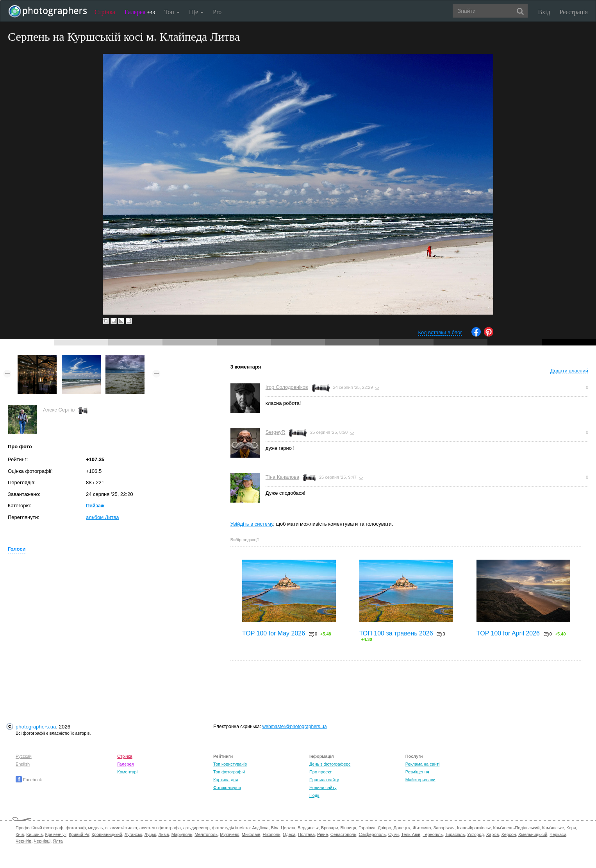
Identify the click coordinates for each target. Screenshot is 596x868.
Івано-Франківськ (474, 828)
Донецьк (402, 828)
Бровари (330, 828)
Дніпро (384, 828)
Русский (24, 756)
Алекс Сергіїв (59, 410)
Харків (493, 834)
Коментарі (127, 772)
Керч (571, 828)
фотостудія (223, 828)
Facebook (29, 780)
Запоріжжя (444, 828)
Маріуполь (182, 834)
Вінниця (348, 828)
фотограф (76, 828)
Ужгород (475, 834)
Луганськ (133, 834)
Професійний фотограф (39, 828)
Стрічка (105, 12)
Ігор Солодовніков (287, 387)
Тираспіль (455, 834)
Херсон (509, 834)
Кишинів (35, 834)
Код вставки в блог (440, 332)
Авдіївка (261, 828)
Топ (172, 12)
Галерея (140, 12)
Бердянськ (308, 828)
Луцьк (150, 834)
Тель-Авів (411, 834)
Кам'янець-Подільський (516, 828)
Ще (196, 12)
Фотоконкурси (227, 787)
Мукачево (229, 834)
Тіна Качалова (282, 477)
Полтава (306, 834)
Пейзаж (95, 506)
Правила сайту (324, 780)
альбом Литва (103, 517)
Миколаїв (251, 834)
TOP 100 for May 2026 (274, 633)
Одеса (289, 834)
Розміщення (417, 772)
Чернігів (23, 841)
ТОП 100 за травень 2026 (396, 633)
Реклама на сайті (423, 764)
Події (314, 795)
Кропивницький (107, 834)
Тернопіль (433, 834)
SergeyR (276, 432)
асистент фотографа (160, 828)
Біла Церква (283, 828)
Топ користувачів (230, 764)
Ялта (58, 841)
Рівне (323, 834)
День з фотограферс (330, 764)
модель (96, 828)
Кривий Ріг (79, 834)
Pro (217, 12)
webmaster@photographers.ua (295, 727)
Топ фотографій (229, 772)
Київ (20, 834)
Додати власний (569, 371)
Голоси (17, 549)
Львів (163, 834)
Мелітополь (206, 834)
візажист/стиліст (121, 828)
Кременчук (56, 834)
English (23, 764)
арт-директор (196, 828)
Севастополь (343, 834)
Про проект (320, 772)
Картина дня (226, 780)
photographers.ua (36, 727)
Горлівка (367, 828)
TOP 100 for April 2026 (508, 633)
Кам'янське (553, 828)
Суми (393, 834)
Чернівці (42, 841)
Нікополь (272, 834)
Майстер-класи (420, 780)
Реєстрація (574, 12)
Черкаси (558, 834)
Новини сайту (323, 787)
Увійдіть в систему (252, 524)
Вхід (544, 12)
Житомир (422, 828)
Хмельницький (533, 834)
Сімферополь (372, 834)
